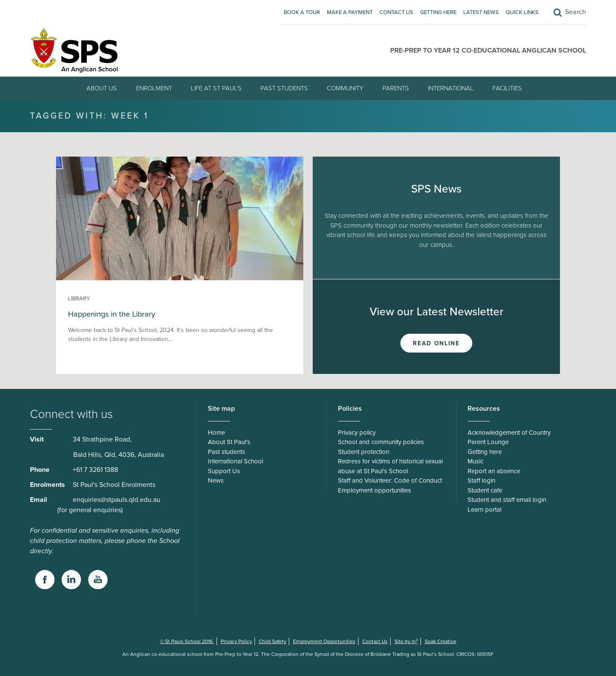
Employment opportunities (375, 490)
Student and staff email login (507, 500)
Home (216, 433)
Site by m (406, 641)
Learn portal (484, 510)
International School (235, 461)
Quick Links (522, 12)
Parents (396, 88)
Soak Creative (441, 641)
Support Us (224, 471)
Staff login (481, 480)
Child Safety (272, 641)
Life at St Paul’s (216, 88)
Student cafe (485, 490)
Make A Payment (350, 12)
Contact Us (396, 12)
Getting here (438, 12)
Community (345, 88)
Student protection (364, 452)
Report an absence (494, 471)
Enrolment (154, 88)
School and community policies (381, 442)
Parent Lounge (488, 442)
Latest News (481, 12)
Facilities (507, 88)
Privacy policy (357, 433)
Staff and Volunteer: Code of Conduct (390, 480)
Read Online (436, 343)
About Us (102, 88)
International (451, 88)
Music (475, 461)
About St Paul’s (229, 442)
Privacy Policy (236, 641)
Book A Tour (302, 12)
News (216, 480)
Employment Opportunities (324, 641)
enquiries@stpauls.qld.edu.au (117, 500)
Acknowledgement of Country (509, 433)
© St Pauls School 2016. (187, 641)
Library (79, 299)
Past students (284, 88)
